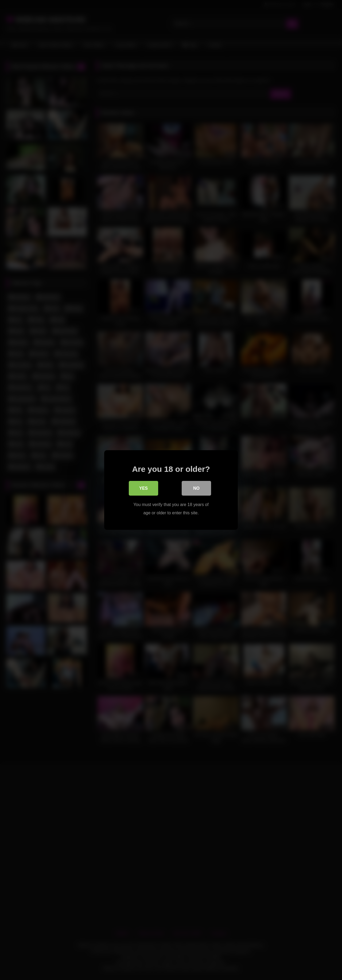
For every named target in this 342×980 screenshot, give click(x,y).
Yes (143, 489)
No (196, 489)
